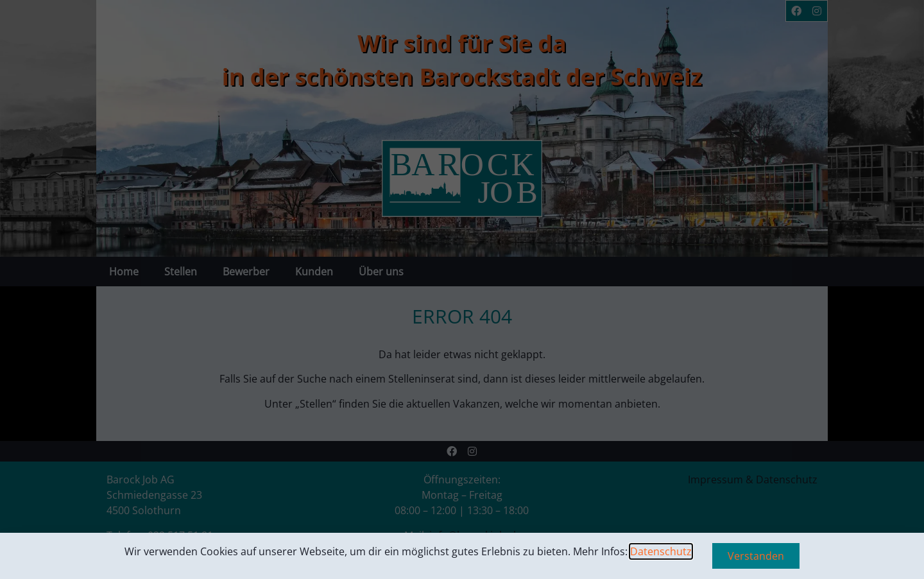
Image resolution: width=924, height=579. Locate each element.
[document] (462, 289)
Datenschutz (661, 551)
